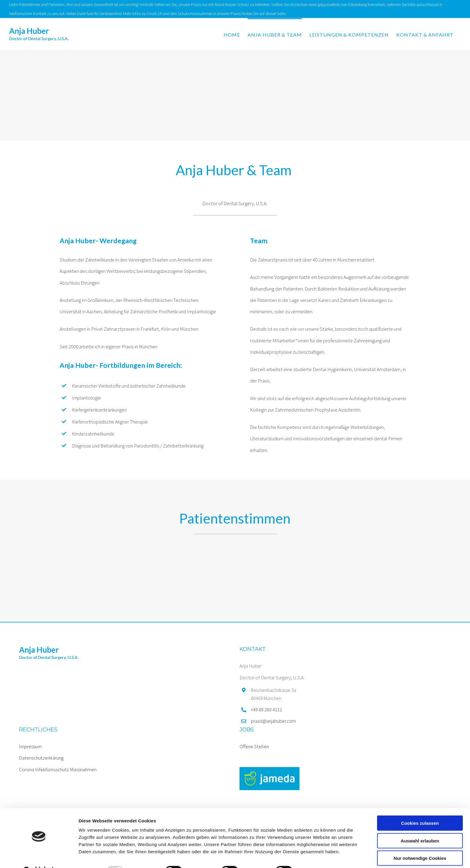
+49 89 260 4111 (266, 710)
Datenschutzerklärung (41, 758)
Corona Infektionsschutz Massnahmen (58, 769)
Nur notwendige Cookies (420, 843)
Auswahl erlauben (420, 826)
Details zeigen (319, 856)
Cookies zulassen (420, 808)
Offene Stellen (254, 746)
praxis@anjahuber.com (273, 721)
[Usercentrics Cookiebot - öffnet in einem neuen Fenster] (39, 856)
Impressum (30, 746)
